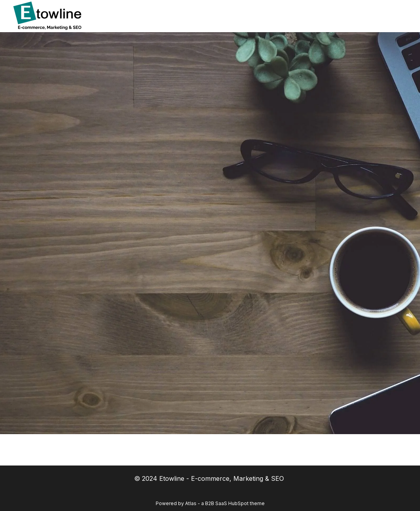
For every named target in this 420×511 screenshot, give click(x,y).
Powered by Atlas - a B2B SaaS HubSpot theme (210, 503)
